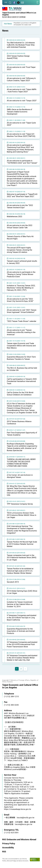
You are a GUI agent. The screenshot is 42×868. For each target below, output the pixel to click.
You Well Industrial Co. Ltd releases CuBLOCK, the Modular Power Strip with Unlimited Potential (21, 45)
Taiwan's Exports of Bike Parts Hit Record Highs (20, 238)
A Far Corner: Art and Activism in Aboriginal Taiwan (20, 476)
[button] (6, 24)
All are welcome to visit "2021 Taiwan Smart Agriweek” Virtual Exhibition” (22, 311)
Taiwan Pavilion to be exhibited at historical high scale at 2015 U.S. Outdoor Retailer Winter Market (20, 571)
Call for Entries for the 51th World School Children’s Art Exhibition (20, 394)
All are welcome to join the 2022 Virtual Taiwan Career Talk (20, 227)
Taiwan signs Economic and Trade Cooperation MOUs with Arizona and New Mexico (21, 346)
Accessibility (8, 848)
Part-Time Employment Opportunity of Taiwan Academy (22, 434)
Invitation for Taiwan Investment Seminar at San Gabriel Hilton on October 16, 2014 (20, 604)
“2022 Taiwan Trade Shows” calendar (22, 321)
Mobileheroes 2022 (15, 217)
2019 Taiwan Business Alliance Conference (19, 423)
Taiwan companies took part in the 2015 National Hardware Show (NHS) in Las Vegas (22, 558)
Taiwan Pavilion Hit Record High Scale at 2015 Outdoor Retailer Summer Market (22, 544)
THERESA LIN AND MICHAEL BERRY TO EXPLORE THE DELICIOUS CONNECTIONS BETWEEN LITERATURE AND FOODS (21, 463)
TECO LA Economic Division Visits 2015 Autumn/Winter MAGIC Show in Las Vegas (22, 515)
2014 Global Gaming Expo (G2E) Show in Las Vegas (22, 592)
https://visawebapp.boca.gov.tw (18, 809)
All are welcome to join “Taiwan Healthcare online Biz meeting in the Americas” (21, 332)
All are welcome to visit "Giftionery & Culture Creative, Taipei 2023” (21, 79)
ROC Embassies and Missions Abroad (19, 839)
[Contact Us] (23, 3)
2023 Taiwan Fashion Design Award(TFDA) (18, 57)
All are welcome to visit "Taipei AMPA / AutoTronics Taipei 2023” (22, 91)
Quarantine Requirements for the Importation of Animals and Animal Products (21, 631)
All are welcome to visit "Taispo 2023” (22, 101)
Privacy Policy (9, 844)
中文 (6, 2)
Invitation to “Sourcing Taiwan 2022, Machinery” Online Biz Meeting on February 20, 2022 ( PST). (21, 288)
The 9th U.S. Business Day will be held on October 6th (22, 369)
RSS (4, 852)
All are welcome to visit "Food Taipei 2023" (21, 68)
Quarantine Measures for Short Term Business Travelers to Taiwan (21, 358)
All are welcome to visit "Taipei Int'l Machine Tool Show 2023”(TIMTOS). (21, 135)
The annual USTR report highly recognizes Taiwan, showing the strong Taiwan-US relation (19, 250)
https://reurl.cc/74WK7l (18, 760)
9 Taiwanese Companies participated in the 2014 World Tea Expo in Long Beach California (22, 618)
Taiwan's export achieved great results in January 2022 (22, 262)
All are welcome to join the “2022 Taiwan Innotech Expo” (20, 206)
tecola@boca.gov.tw (24, 824)
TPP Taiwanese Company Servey (20, 504)
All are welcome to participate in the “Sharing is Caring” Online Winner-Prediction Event (21, 274)
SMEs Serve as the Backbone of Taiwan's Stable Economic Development (19, 112)
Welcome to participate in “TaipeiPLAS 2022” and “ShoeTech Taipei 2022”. (22, 195)
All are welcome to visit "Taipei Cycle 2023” (21, 124)
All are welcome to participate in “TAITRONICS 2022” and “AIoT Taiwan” (22, 162)
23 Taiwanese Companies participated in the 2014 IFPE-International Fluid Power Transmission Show (22, 644)
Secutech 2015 (13, 582)
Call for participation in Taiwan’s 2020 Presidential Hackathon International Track (22, 381)
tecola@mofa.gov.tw (26, 818)
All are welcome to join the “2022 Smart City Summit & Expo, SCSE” (20, 300)
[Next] (25, 669)
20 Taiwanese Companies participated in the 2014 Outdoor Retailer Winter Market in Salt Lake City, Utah (22, 658)
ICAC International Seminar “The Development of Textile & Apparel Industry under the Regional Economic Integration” (22, 530)
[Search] (10, 3)
